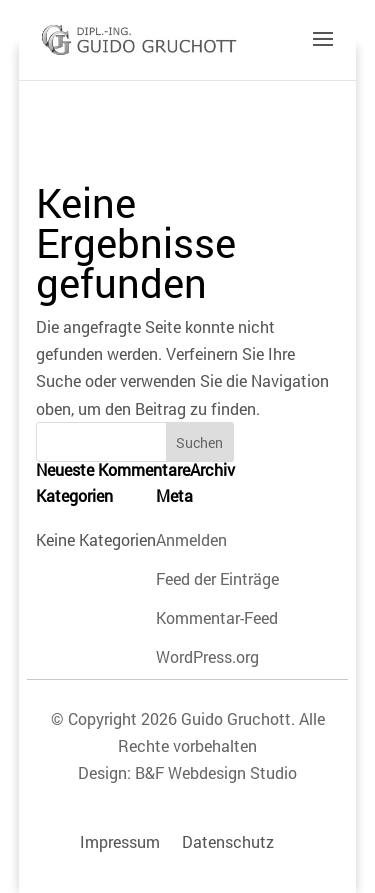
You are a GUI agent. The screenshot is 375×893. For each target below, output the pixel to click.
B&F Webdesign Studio (216, 772)
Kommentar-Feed (217, 617)
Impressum (120, 841)
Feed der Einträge (217, 578)
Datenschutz (228, 841)
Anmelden (191, 539)
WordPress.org (207, 656)
